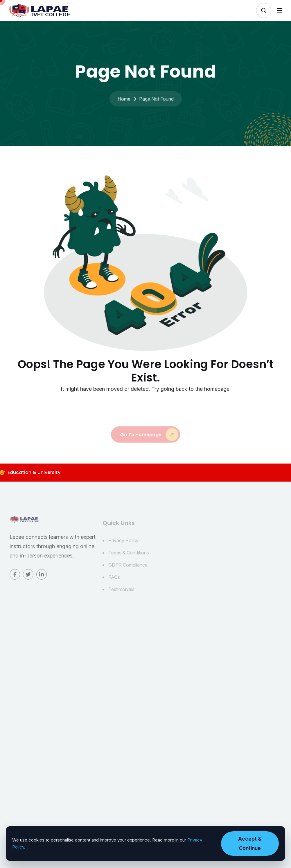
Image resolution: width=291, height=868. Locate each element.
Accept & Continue (250, 843)
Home (124, 103)
